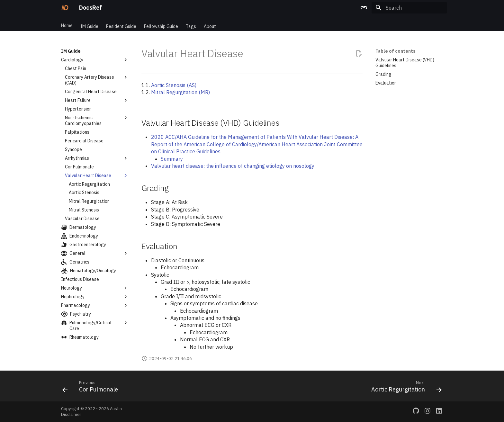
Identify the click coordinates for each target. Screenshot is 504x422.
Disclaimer (71, 414)
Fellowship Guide (161, 23)
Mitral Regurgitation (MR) (180, 92)
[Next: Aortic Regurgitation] (405, 388)
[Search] (409, 8)
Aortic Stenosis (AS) (174, 85)
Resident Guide (121, 23)
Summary (172, 159)
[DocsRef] (65, 8)
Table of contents (396, 51)
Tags (191, 23)
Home (67, 23)
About (210, 23)
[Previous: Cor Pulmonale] (92, 388)
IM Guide (89, 23)
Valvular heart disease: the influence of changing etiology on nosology (233, 166)
